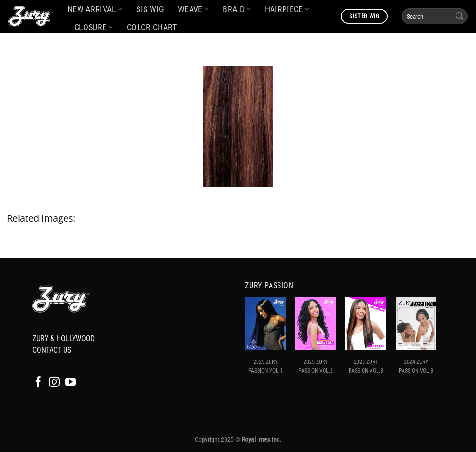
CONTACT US (52, 350)
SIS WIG (150, 9)
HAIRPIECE (287, 9)
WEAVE (193, 9)
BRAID (237, 9)
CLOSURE (94, 27)
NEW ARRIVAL (95, 9)
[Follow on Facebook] (38, 383)
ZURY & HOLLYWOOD (64, 338)
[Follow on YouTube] (70, 383)
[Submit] (459, 16)
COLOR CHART (152, 27)
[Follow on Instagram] (54, 383)
